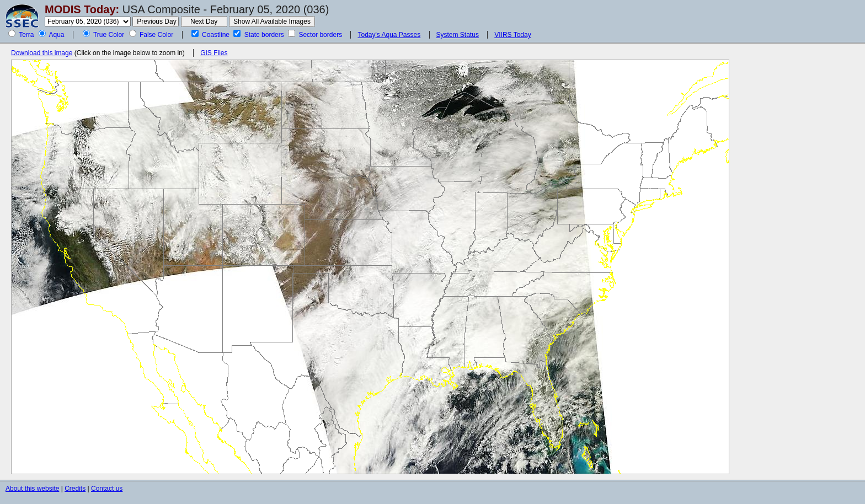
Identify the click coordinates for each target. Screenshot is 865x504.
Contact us (107, 489)
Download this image (42, 53)
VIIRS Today (512, 35)
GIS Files (214, 53)
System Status (458, 35)
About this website (32, 489)
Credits (75, 489)
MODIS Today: (82, 9)
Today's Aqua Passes (389, 35)
